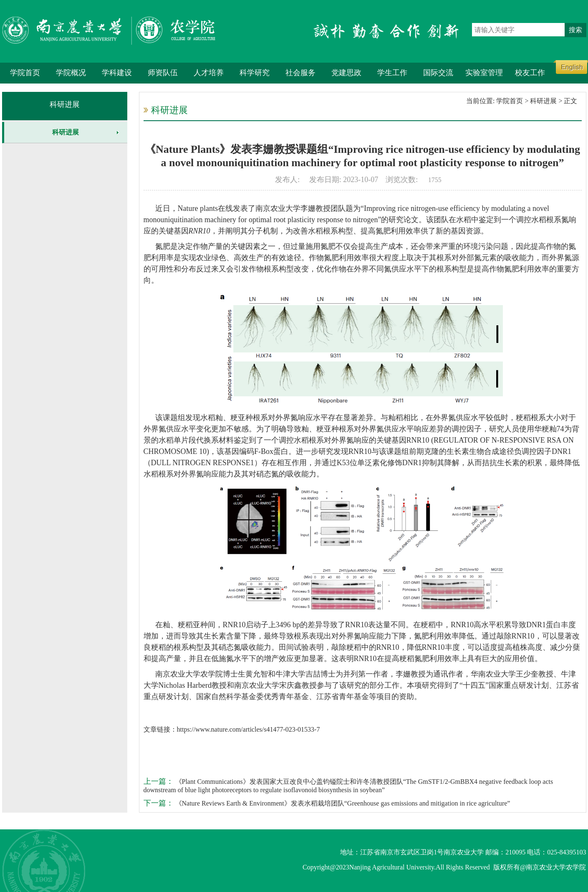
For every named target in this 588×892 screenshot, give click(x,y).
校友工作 (530, 73)
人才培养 (209, 73)
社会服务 (300, 73)
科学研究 (255, 73)
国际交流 (438, 73)
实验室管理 (484, 73)
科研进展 (65, 104)
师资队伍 (163, 73)
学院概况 (71, 73)
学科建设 (117, 73)
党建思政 (346, 73)
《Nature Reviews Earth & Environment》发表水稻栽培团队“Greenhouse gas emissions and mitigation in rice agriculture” (342, 803)
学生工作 (392, 73)
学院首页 (25, 73)
